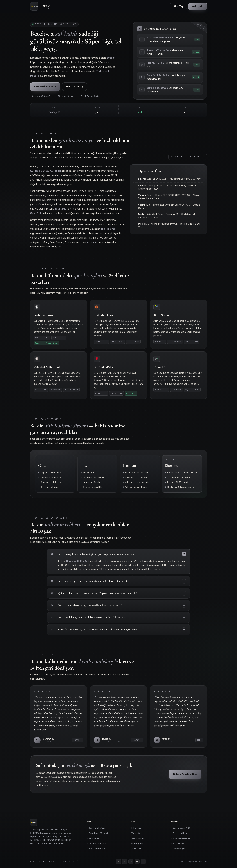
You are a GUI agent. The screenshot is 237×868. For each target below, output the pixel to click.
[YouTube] (137, 861)
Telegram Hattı (179, 833)
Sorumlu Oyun (178, 843)
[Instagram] (131, 861)
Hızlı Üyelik (135, 828)
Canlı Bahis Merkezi (97, 833)
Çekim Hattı (135, 849)
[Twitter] (118, 861)
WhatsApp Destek (180, 838)
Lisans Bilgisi (178, 849)
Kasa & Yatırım (137, 838)
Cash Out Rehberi (96, 843)
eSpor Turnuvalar (96, 849)
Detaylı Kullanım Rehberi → (188, 159)
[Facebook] (143, 861)
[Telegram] (125, 861)
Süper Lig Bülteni (96, 828)
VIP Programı (136, 843)
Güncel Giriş (135, 833)
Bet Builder (93, 838)
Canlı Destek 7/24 (180, 828)
